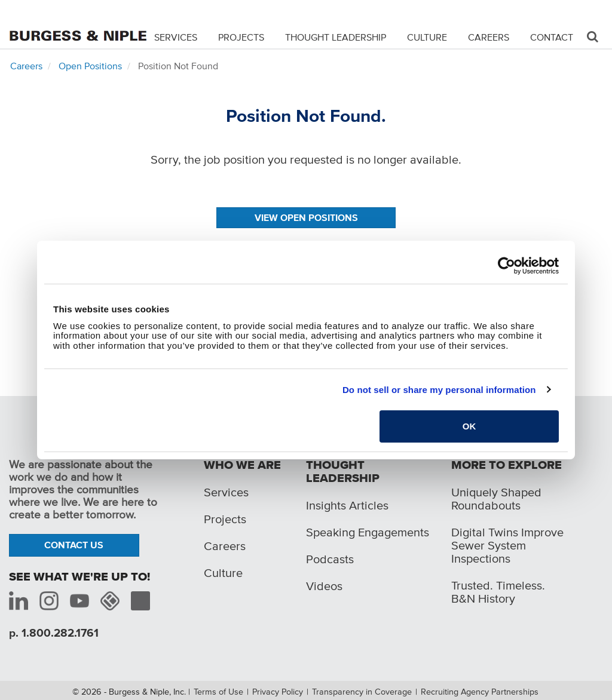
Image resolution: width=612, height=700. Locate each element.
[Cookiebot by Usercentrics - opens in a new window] (507, 266)
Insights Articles (347, 505)
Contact (552, 37)
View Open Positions (306, 217)
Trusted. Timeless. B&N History (498, 592)
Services (176, 37)
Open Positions (90, 66)
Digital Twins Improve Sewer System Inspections (507, 545)
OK (469, 426)
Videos (324, 586)
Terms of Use (218, 692)
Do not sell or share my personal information (439, 390)
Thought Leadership (336, 37)
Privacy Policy (278, 692)
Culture (427, 37)
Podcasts (330, 559)
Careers (489, 37)
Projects (241, 37)
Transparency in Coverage (362, 692)
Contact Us (74, 545)
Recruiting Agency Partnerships (480, 692)
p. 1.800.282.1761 (54, 633)
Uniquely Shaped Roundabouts (496, 499)
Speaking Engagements (368, 532)
